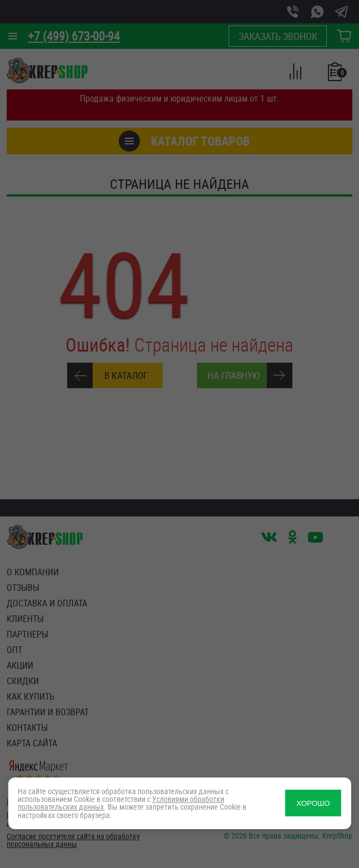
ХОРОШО (313, 803)
